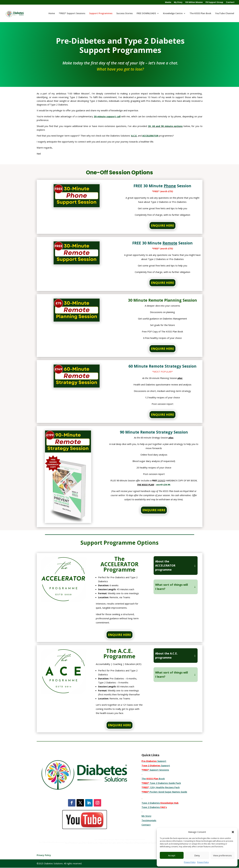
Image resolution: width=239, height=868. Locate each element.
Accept (172, 855)
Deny (197, 855)
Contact (230, 2)
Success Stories (124, 14)
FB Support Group (214, 2)
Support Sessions (155, 770)
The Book (153, 779)
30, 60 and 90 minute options (165, 126)
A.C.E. (134, 136)
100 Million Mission (194, 2)
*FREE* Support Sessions (72, 14)
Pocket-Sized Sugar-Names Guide (164, 792)
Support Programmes (101, 14)
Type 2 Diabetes (154, 807)
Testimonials (149, 820)
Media (168, 2)
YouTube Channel (225, 14)
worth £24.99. (163, 485)
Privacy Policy (190, 862)
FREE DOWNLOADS (146, 14)
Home (52, 14)
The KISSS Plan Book (200, 14)
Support (154, 761)
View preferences (222, 855)
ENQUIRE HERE (162, 225)
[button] (233, 832)
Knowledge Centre (173, 14)
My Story (178, 2)
